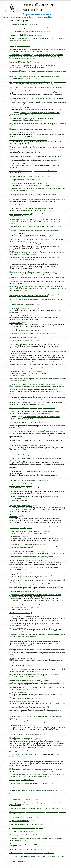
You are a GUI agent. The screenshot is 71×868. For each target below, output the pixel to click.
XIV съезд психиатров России (20, 831)
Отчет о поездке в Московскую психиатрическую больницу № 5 (32, 408)
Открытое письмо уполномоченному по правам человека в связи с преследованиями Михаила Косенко (32, 119)
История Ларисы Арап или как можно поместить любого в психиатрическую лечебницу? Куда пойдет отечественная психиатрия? (37, 775)
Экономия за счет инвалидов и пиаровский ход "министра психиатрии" (35, 808)
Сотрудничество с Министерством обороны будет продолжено (31, 557)
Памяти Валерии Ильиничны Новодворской (25, 24)
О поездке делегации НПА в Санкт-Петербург (26, 422)
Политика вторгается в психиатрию (22, 305)
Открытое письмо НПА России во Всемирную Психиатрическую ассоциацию (37, 98)
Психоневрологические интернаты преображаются (27, 183)
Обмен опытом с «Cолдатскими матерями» (25, 544)
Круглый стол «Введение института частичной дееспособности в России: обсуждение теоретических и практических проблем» (35, 596)
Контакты (49, 18)
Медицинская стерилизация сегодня (22, 698)
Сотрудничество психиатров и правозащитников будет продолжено (33, 431)
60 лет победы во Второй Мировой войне (24, 835)
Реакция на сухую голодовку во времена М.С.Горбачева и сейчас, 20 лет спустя (37, 299)
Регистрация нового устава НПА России (24, 849)
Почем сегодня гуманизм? (19, 133)
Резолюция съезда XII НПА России (22, 780)
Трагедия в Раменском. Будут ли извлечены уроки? (27, 176)
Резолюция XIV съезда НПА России (22, 62)
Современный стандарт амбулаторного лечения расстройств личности (34, 199)
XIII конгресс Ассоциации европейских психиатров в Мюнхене (32, 853)
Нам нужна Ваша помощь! (19, 163)
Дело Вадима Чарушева (18, 693)
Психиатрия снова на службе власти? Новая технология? (29, 272)
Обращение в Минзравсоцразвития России (25, 702)
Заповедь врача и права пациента (21, 640)
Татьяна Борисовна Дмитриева (29, 591)
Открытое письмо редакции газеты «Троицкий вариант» (29, 604)
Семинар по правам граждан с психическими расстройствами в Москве (35, 28)
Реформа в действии (17, 760)
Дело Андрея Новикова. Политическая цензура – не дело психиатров (34, 751)
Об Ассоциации (40, 18)
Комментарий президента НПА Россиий (24, 364)
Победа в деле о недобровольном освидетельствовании (29, 334)
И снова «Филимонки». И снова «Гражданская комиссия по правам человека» (37, 147)
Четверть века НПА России (19, 107)
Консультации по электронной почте (22, 573)
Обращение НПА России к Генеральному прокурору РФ (29, 707)
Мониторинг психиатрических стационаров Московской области (32, 344)
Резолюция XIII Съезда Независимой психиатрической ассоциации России (36, 440)
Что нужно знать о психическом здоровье (40, 16)
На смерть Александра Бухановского (22, 180)
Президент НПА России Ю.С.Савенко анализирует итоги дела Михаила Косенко (38, 71)
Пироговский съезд (16, 323)
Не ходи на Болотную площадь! (21, 214)
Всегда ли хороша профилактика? (21, 315)
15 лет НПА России (16, 862)
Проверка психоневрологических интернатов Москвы (28, 140)
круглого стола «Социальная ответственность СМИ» (40, 631)
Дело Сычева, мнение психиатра (21, 817)
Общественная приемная (25, 18)
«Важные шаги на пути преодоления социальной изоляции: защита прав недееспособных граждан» (38, 398)
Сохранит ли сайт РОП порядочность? (23, 35)
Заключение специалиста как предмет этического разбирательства (33, 226)
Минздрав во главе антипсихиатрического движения (28, 446)
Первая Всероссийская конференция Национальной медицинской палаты (35, 458)
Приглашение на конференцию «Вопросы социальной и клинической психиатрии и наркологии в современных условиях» (34, 66)
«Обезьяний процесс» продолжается (22, 658)
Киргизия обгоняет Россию (19, 821)
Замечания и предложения (19, 491)
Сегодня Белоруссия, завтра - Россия (22, 787)
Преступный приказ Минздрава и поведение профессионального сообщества (37, 856)
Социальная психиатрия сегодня (21, 308)
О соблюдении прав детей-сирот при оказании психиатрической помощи (35, 716)
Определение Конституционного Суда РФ (24, 402)
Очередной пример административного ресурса (26, 330)
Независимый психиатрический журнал (39, 14)
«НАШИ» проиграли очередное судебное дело (26, 560)
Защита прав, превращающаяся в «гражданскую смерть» (29, 680)
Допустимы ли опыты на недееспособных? (25, 616)
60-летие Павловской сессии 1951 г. (22, 341)
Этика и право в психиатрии (19, 725)
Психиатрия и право (8, 18)
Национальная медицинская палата (22, 607)
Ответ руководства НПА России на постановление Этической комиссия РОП (37, 87)
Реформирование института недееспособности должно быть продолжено (35, 263)
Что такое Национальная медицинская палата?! (26, 368)
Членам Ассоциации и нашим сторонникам (25, 371)
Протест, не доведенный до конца (21, 453)
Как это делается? (16, 537)
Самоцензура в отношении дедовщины (23, 824)
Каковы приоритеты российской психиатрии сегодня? (28, 783)
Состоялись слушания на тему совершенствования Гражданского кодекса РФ (37, 277)
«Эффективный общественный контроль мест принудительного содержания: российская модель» (32, 209)
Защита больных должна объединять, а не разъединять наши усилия (33, 790)
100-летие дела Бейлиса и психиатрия (23, 337)
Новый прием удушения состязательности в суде (27, 531)
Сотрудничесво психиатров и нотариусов (24, 551)
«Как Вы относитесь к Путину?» (21, 613)
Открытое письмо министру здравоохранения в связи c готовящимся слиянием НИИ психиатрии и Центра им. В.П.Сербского (37, 50)
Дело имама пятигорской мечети (21, 799)
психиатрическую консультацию (21, 486)
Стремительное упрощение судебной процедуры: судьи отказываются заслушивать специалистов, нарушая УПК (34, 258)
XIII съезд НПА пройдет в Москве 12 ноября (25, 480)
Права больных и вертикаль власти (22, 738)
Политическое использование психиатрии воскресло (28, 129)
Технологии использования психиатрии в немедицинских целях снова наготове (37, 794)
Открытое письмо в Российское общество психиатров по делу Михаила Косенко (38, 124)
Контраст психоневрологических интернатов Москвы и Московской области (36, 156)
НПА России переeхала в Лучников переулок (25, 734)
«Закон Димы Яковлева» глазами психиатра (25, 205)
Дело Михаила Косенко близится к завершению (26, 31)
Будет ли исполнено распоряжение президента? (26, 828)
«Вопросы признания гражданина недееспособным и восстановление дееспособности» (35, 412)
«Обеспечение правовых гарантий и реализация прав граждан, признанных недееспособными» (35, 418)
